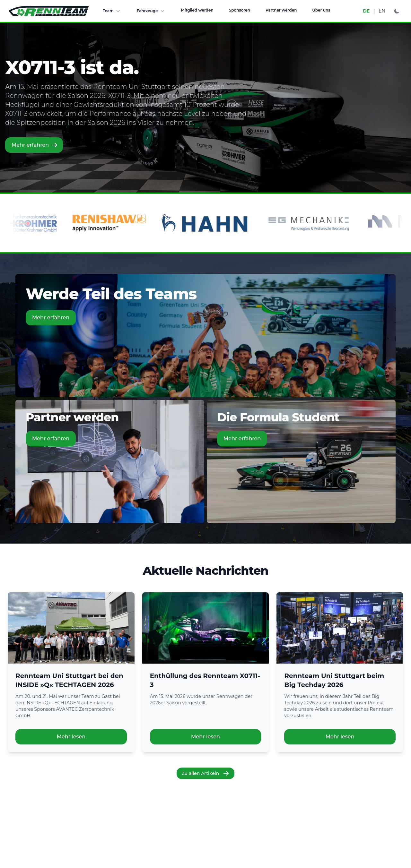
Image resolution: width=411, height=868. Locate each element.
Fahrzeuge (151, 11)
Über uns (321, 10)
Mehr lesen (71, 737)
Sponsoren (240, 10)
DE (366, 11)
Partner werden (281, 10)
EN (382, 11)
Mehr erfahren (35, 145)
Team (112, 11)
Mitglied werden (197, 10)
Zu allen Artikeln (206, 773)
